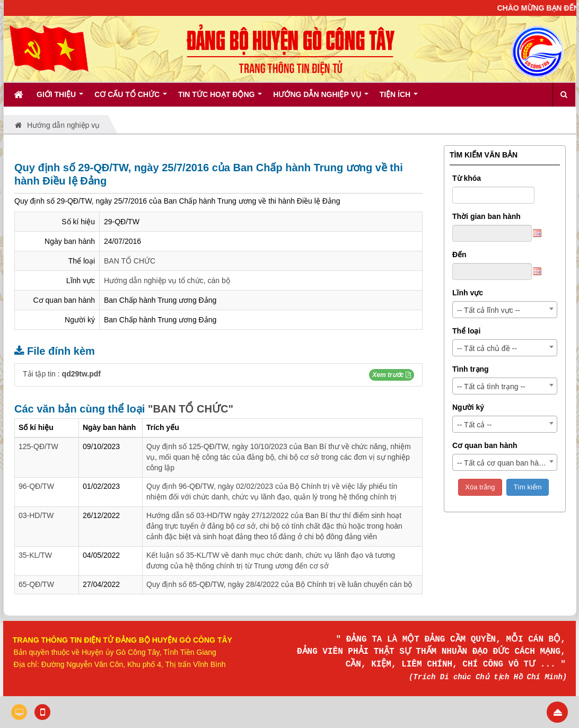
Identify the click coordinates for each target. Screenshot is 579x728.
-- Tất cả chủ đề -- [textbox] (487, 348)
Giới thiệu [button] (60, 98)
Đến (459, 255)
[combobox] (505, 310)
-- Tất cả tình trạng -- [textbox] (491, 387)
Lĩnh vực (468, 293)
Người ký (468, 407)
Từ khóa (467, 178)
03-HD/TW (36, 515)
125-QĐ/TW (38, 446)
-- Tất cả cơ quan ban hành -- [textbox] (506, 463)
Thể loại (466, 331)
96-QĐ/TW (36, 486)
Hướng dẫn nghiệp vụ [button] (321, 98)
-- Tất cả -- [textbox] (475, 425)
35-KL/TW (35, 555)
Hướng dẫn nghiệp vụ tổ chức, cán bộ (167, 280)
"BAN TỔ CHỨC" (191, 409)
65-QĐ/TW (36, 584)
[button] (391, 375)
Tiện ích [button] (399, 98)
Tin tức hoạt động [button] (220, 98)
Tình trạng (471, 369)
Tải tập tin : (62, 374)
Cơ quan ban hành (485, 445)
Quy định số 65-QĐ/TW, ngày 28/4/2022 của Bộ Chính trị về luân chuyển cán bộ (279, 584)
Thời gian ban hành (486, 216)
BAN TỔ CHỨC (130, 261)
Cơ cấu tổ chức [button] (131, 98)
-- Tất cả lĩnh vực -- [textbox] (489, 310)
